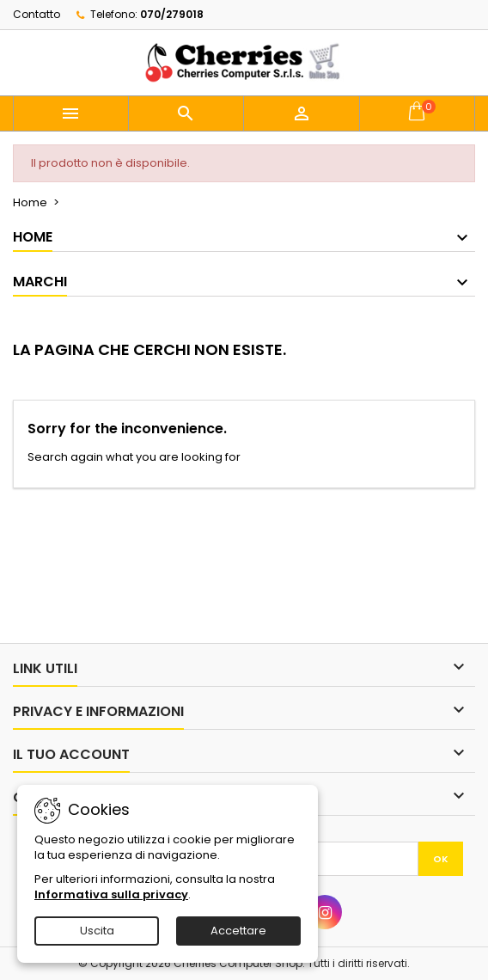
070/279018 (172, 14)
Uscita (97, 931)
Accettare (238, 931)
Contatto (37, 14)
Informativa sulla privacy (111, 894)
